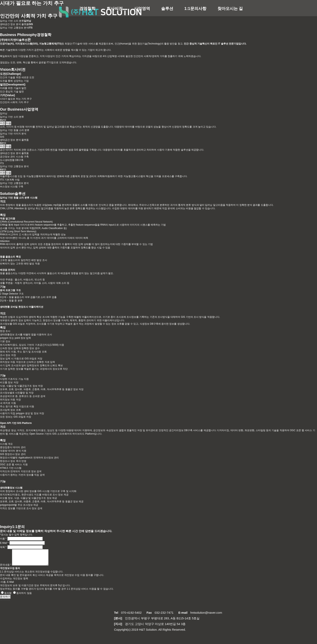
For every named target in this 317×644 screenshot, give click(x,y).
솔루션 (167, 8)
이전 (3, 123)
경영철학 (87, 8)
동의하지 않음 (22, 596)
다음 (8, 123)
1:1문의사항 (195, 8)
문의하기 (5, 600)
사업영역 (142, 8)
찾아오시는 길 (230, 8)
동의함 (6, 596)
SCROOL (5, 31)
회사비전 (115, 8)
